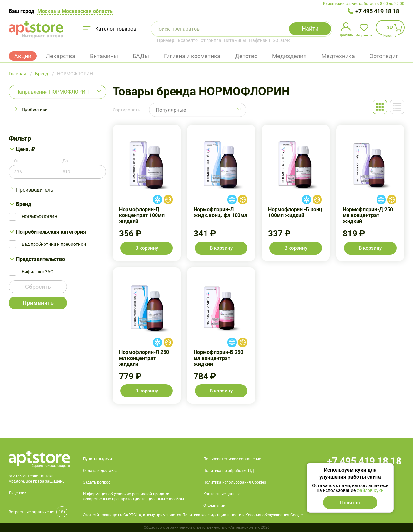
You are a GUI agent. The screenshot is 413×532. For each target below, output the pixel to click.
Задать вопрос (97, 482)
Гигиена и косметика (192, 56)
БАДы (141, 56)
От (16, 161)
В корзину (147, 248)
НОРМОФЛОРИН (40, 217)
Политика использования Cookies (235, 482)
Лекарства (60, 56)
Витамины (235, 40)
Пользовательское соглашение (232, 459)
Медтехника (338, 56)
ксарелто (188, 40)
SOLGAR (281, 40)
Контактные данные (222, 494)
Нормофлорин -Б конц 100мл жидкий (296, 193)
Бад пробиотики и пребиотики (54, 244)
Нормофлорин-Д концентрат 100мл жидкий (147, 193)
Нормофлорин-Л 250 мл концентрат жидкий (147, 336)
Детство (246, 56)
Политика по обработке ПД (229, 471)
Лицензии (18, 493)
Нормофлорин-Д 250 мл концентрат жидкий (370, 193)
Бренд (24, 204)
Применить (38, 303)
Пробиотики (35, 110)
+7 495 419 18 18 (377, 11)
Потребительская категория (51, 232)
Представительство (40, 259)
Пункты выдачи (97, 459)
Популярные (171, 110)
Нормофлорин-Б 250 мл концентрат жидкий (221, 336)
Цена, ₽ (25, 149)
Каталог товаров (109, 29)
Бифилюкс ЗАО (38, 272)
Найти (310, 29)
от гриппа (211, 40)
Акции (23, 56)
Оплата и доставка (100, 471)
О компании (214, 506)
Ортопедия (384, 56)
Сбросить (38, 287)
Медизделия (289, 56)
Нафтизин (260, 40)
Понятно (350, 503)
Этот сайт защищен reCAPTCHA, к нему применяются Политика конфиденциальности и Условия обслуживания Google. (193, 515)
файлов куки (370, 490)
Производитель (35, 190)
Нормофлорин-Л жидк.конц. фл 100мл (221, 193)
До (65, 161)
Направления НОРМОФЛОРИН (52, 92)
